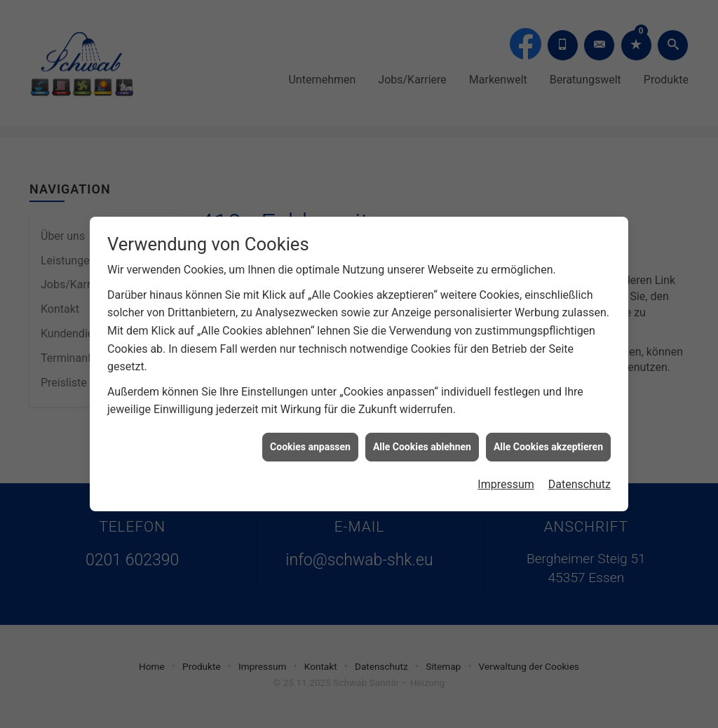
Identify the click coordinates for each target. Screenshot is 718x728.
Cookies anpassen (310, 444)
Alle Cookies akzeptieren (548, 444)
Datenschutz (580, 481)
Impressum (506, 481)
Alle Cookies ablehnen (422, 444)
